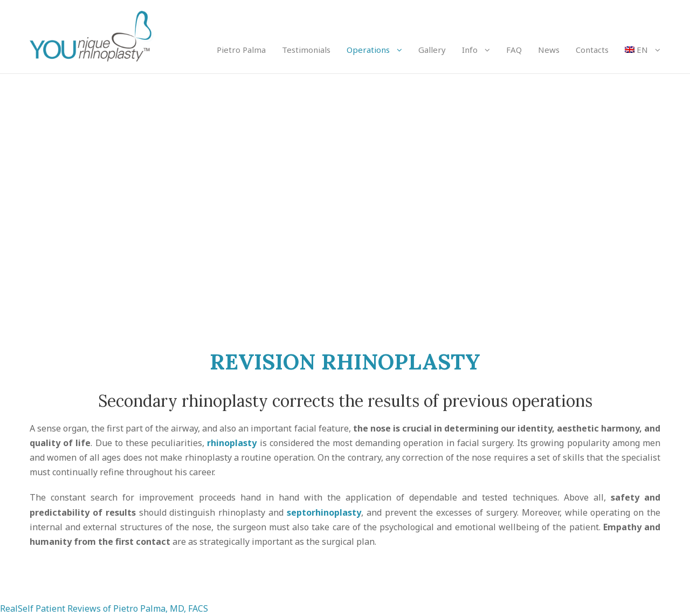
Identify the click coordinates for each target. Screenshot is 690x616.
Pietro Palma (241, 50)
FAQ (514, 50)
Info (470, 50)
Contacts (592, 50)
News (549, 50)
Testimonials (306, 50)
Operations (368, 50)
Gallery (432, 50)
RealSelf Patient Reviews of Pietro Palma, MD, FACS (104, 608)
